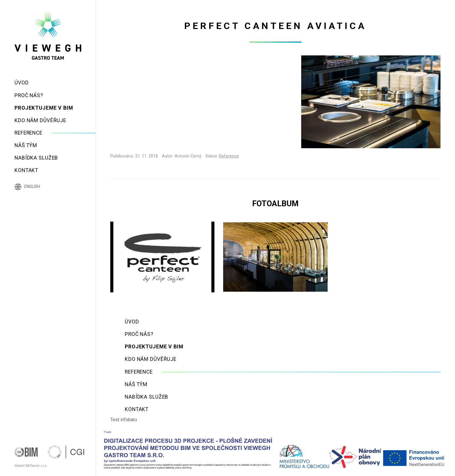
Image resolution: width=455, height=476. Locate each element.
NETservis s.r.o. (36, 466)
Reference (229, 156)
